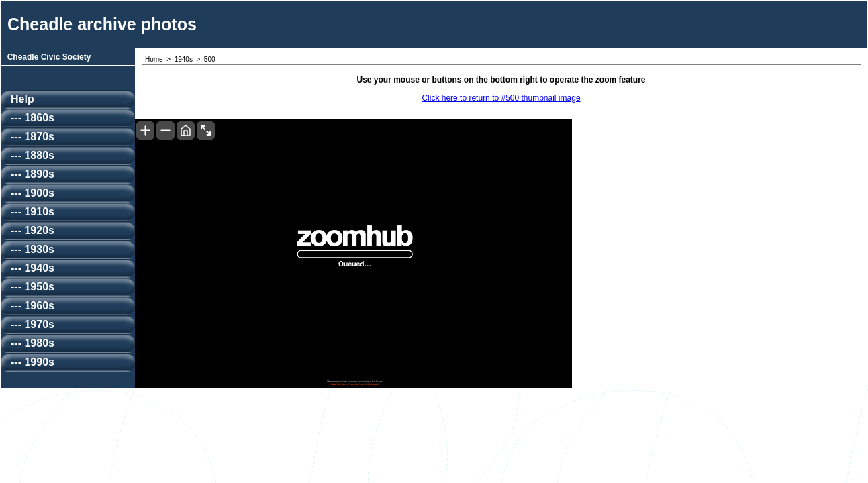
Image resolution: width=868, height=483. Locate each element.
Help (22, 99)
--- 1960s (33, 306)
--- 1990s (33, 362)
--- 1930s (33, 249)
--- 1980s (33, 343)
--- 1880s (33, 155)
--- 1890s (33, 174)
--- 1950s (33, 287)
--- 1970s (33, 324)
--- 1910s (33, 212)
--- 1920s (33, 230)
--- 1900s (33, 193)
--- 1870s (33, 137)
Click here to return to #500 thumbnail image (501, 98)
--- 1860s (33, 118)
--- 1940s (33, 268)
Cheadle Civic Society (49, 57)
